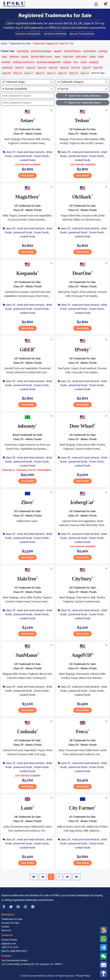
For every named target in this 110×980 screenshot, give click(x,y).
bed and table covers (41, 57)
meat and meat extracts (31, 152)
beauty (25, 57)
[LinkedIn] (18, 907)
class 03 (42, 68)
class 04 (53, 68)
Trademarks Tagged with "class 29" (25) (53, 44)
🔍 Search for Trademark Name (83, 103)
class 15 (74, 73)
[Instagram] (25, 907)
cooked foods (28, 160)
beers (58, 57)
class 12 (40, 73)
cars (76, 62)
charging (94, 62)
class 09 (6, 73)
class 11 (29, 73)
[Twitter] (11, 907)
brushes (6, 62)
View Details (27, 176)
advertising (23, 51)
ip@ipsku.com (9, 944)
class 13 (51, 73)
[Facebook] (4, 907)
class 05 (64, 68)
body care (68, 57)
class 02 (31, 68)
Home (4, 44)
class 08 (98, 68)
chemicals (7, 68)
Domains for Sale (10, 923)
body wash (81, 57)
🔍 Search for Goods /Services (82, 96)
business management (49, 62)
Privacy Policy (83, 976)
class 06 (75, 68)
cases (84, 62)
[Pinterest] (33, 907)
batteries (14, 57)
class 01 (19, 68)
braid (101, 57)
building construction (24, 62)
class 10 (17, 73)
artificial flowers (72, 51)
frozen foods (41, 156)
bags (5, 57)
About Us (6, 930)
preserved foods (23, 156)
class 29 (10, 152)
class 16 (85, 73)
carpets (67, 62)
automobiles (90, 51)
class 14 (62, 73)
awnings (103, 51)
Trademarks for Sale (20, 44)
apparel (58, 51)
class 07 (87, 68)
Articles (5, 927)
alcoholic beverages (41, 51)
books (93, 57)
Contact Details (9, 940)
